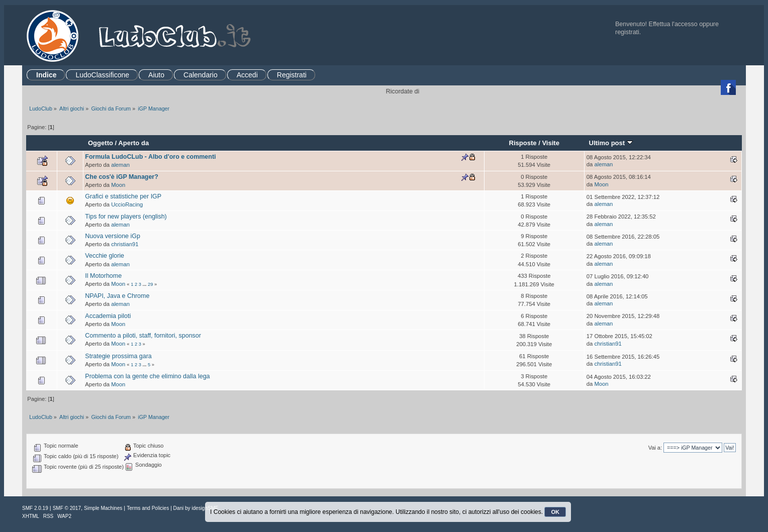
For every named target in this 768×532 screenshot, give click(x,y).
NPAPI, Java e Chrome (117, 296)
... (145, 284)
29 (150, 284)
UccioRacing (127, 204)
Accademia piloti (108, 316)
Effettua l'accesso (673, 24)
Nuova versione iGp (113, 236)
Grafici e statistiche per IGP (123, 196)
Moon (118, 185)
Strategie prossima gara (118, 356)
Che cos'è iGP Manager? (121, 177)
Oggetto (101, 143)
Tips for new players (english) (126, 217)
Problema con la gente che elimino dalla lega (147, 376)
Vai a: (655, 448)
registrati (627, 32)
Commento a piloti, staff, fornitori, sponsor (143, 336)
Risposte (522, 143)
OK (555, 512)
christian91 (125, 244)
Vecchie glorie (105, 256)
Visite (551, 143)
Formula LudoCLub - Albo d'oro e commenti (150, 157)
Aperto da (133, 143)
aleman (120, 165)
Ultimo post (610, 143)
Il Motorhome (103, 276)
